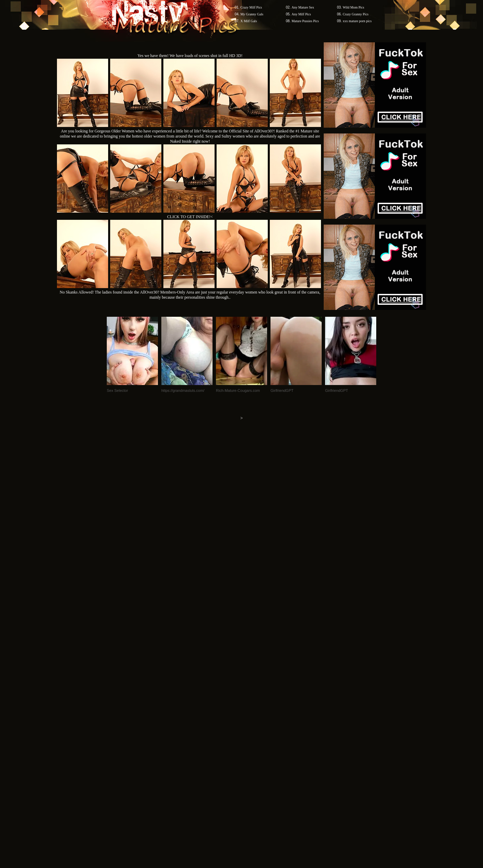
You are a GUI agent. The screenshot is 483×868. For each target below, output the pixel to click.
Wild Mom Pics (354, 7)
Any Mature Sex (303, 7)
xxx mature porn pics (357, 21)
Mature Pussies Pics (305, 21)
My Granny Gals (252, 14)
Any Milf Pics (301, 14)
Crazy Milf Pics (251, 7)
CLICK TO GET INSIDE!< (190, 217)
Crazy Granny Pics (356, 14)
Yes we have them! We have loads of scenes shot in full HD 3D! (190, 56)
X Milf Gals (249, 21)
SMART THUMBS (254, 738)
